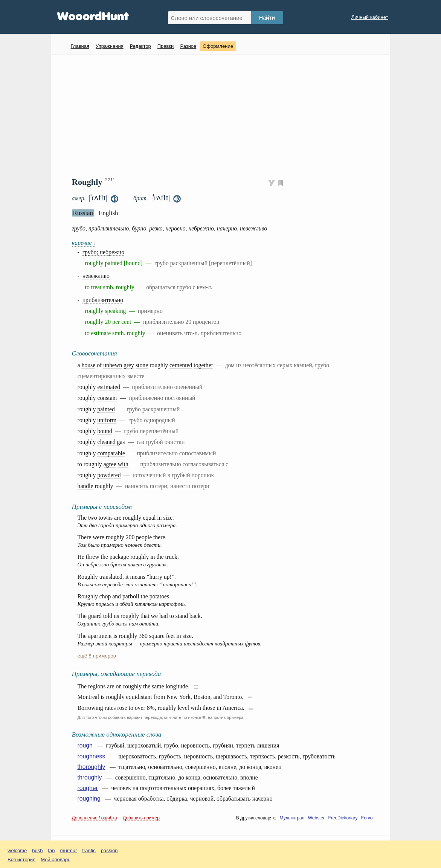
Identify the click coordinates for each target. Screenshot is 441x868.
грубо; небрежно (103, 252)
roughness (92, 756)
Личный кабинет (370, 17)
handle (85, 486)
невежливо (96, 276)
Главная (80, 46)
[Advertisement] (224, 115)
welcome (17, 850)
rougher (88, 788)
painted (106, 409)
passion (109, 850)
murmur (69, 850)
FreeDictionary (343, 818)
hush (37, 850)
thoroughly (92, 767)
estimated (108, 387)
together (203, 365)
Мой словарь (56, 860)
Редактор (140, 46)
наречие (84, 243)
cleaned (106, 442)
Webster (316, 818)
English (108, 213)
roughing (89, 799)
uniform (107, 420)
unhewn (113, 365)
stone (142, 365)
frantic (89, 850)
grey (129, 365)
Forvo (367, 818)
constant (107, 398)
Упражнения (110, 46)
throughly (90, 777)
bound (105, 431)
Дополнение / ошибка (95, 818)
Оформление (218, 46)
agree (110, 464)
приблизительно (103, 300)
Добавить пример (141, 818)
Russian (83, 213)
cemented (181, 365)
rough (85, 745)
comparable (111, 453)
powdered (109, 475)
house (88, 365)
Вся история (21, 860)
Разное (188, 46)
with (123, 464)
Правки (166, 46)
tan (52, 850)
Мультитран (292, 818)
